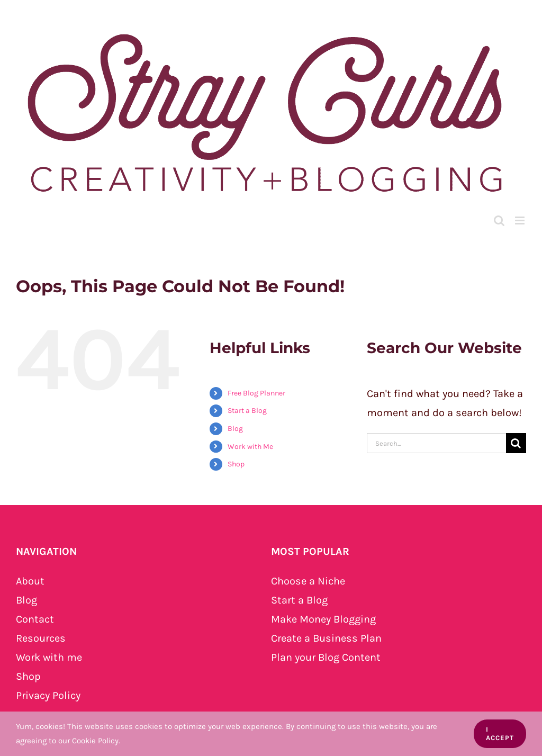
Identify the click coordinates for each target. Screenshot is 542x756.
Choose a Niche (308, 581)
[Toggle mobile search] (499, 220)
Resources (41, 638)
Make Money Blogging (323, 619)
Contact (35, 619)
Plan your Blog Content (326, 657)
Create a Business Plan (326, 638)
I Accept (500, 733)
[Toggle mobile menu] (521, 220)
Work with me (49, 657)
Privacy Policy (48, 695)
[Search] (516, 443)
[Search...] (436, 443)
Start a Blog (247, 411)
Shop (236, 464)
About (30, 581)
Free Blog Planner (256, 393)
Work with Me (250, 447)
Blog (235, 429)
